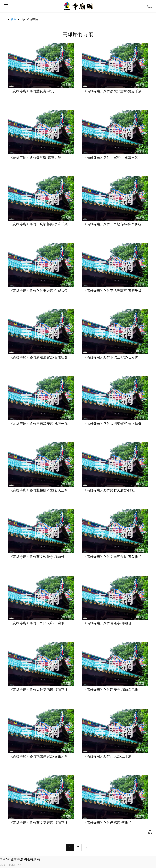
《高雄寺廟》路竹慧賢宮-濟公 (32, 91)
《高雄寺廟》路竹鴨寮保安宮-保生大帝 (39, 756)
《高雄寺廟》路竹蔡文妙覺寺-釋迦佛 (37, 557)
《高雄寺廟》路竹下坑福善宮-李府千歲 (39, 224)
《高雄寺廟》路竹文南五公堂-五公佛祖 (112, 557)
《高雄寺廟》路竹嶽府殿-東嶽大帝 (35, 157)
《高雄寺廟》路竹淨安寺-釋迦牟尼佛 (111, 690)
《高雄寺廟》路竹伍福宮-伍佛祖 (107, 823)
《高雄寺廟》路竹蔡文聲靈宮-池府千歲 (112, 91)
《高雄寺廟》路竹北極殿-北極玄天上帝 (39, 490)
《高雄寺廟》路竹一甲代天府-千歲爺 (37, 623)
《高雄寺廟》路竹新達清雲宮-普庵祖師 (39, 357)
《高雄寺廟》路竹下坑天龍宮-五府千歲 (112, 291)
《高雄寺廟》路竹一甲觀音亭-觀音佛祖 (112, 224)
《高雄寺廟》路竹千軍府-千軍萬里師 (111, 157)
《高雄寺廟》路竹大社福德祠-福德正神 (39, 690)
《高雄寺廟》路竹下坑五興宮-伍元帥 (111, 357)
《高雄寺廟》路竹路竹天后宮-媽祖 (109, 490)
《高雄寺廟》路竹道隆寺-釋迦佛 (107, 623)
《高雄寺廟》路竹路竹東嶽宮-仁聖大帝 (39, 291)
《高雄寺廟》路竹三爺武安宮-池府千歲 (39, 424)
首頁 (14, 19)
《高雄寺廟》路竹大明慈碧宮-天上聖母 (112, 424)
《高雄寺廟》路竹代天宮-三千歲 (107, 756)
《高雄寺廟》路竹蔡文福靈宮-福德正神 (39, 823)
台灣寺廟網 (19, 859)
